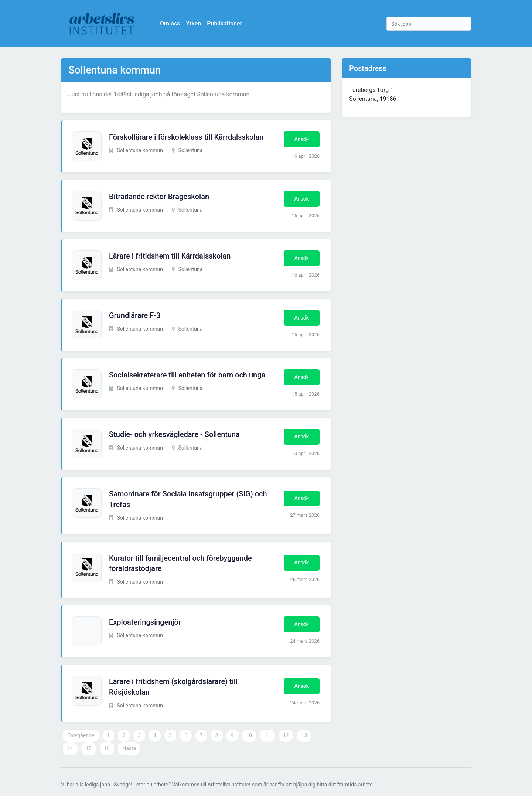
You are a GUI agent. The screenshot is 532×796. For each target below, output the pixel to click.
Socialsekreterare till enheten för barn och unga (187, 375)
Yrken (193, 23)
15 (89, 748)
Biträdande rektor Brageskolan (159, 197)
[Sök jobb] (429, 24)
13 (304, 735)
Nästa (129, 748)
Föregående (81, 735)
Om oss (170, 23)
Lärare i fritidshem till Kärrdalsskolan (170, 256)
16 (107, 748)
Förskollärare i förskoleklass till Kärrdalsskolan (186, 137)
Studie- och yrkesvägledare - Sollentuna (174, 434)
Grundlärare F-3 (135, 315)
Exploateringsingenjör (145, 622)
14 (70, 748)
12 (286, 735)
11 (267, 735)
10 (249, 735)
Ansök (302, 139)
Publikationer (224, 23)
